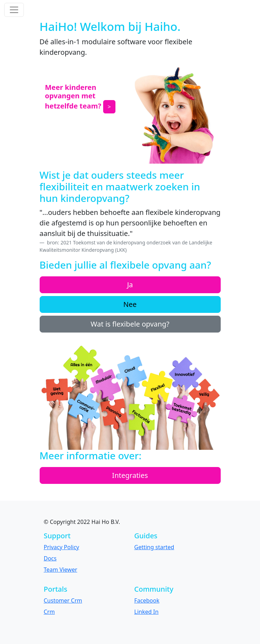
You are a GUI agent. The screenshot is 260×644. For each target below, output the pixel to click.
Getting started (154, 547)
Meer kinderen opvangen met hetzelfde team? (73, 97)
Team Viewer (61, 570)
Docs (50, 558)
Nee (130, 304)
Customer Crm (63, 600)
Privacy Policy (62, 547)
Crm (49, 612)
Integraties (130, 475)
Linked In (146, 612)
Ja (130, 285)
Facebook (147, 600)
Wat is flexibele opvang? (130, 324)
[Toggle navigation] (14, 10)
